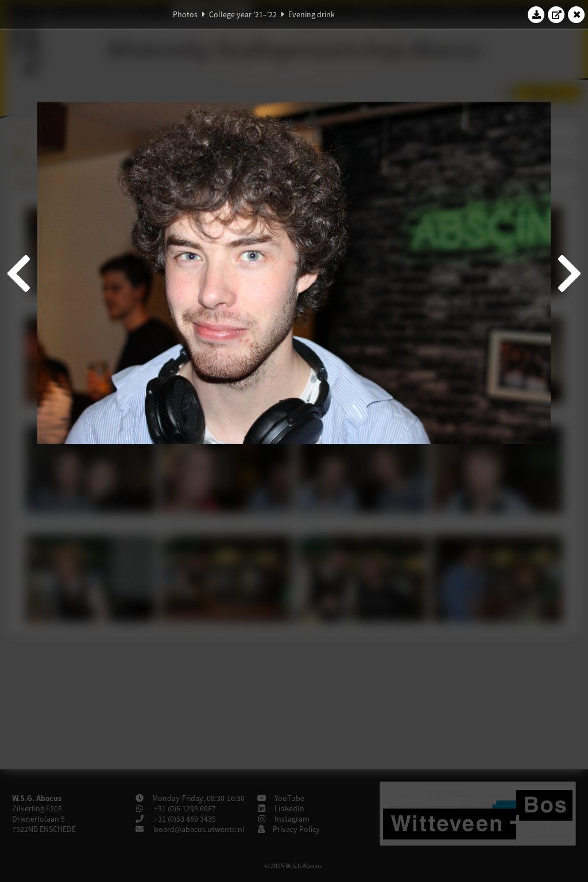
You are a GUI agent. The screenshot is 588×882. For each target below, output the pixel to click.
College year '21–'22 (243, 14)
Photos (185, 14)
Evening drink (312, 14)
